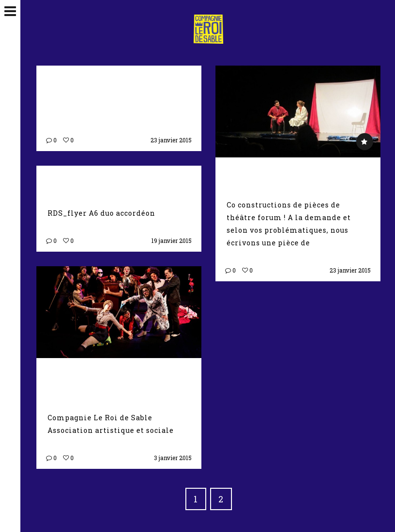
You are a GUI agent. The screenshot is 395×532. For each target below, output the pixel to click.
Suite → (327, 243)
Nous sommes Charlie (94, 380)
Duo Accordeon (101, 181)
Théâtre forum (281, 173)
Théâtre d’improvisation (106, 87)
